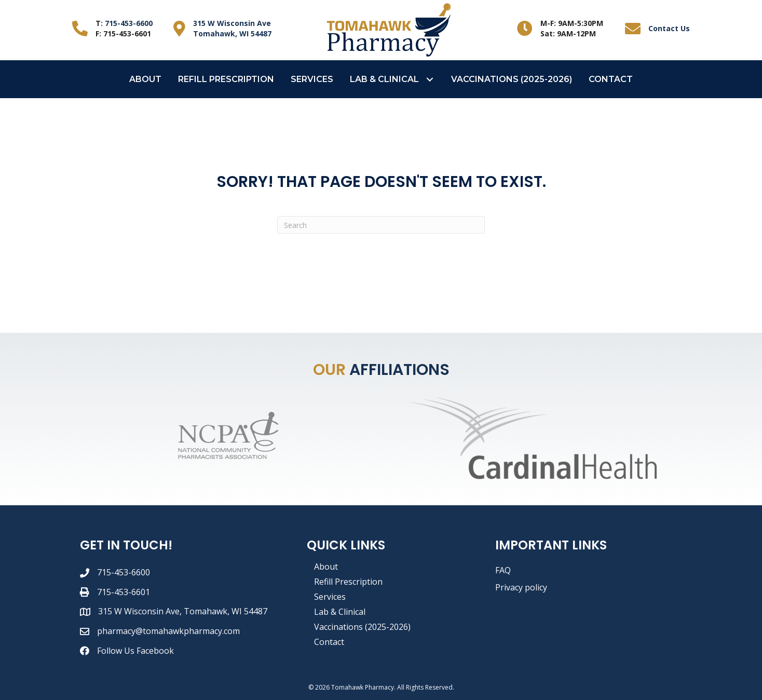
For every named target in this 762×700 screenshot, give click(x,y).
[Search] (381, 225)
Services (330, 597)
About (326, 567)
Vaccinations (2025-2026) (362, 627)
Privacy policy (521, 587)
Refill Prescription (348, 582)
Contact (329, 642)
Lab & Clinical (340, 612)
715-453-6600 (129, 23)
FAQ (503, 570)
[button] (430, 79)
